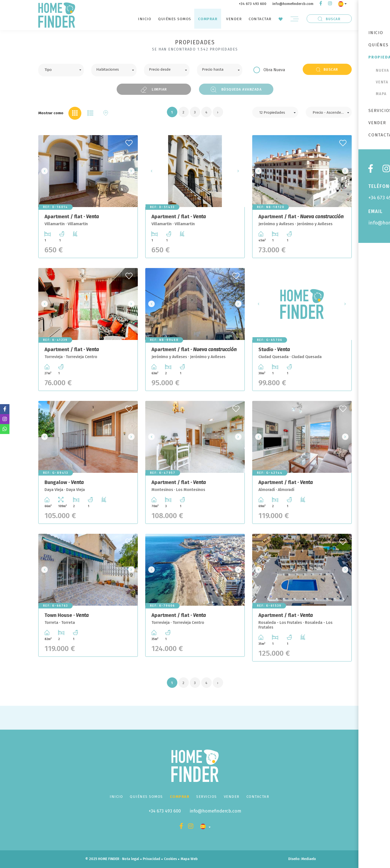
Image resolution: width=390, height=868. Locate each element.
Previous (44, 171)
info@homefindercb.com (293, 4)
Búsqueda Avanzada (236, 90)
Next (133, 171)
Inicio (145, 19)
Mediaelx (309, 859)
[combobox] (61, 70)
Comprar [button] (208, 19)
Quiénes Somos (175, 19)
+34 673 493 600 (253, 4)
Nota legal (131, 859)
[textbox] (65, 69)
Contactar (260, 19)
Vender (234, 19)
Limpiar (154, 90)
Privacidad (151, 859)
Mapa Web (189, 859)
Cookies (170, 859)
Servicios (207, 797)
